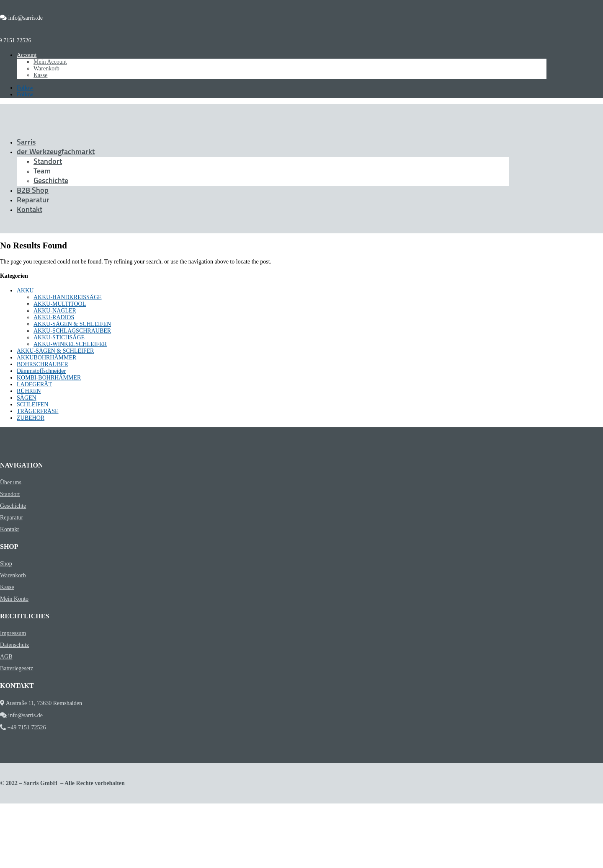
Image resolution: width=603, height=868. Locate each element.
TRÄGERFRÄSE (38, 411)
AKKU (25, 291)
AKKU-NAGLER (55, 311)
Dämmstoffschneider (41, 371)
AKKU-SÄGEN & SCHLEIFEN (72, 324)
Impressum (13, 633)
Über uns (11, 482)
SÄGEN (27, 398)
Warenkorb (46, 68)
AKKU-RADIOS (54, 317)
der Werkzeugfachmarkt (56, 152)
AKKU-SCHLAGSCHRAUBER (72, 331)
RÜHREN (29, 391)
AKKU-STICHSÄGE (59, 337)
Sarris (26, 143)
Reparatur (33, 200)
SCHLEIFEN (32, 404)
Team (42, 172)
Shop (6, 564)
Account (27, 55)
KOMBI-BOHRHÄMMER (49, 378)
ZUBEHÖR (31, 418)
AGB (6, 657)
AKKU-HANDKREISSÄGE (68, 297)
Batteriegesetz (17, 668)
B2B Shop (33, 191)
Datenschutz (14, 645)
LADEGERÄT (34, 384)
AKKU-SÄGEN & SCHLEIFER (55, 351)
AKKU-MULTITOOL (60, 304)
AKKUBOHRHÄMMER (46, 358)
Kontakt (30, 210)
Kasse (40, 75)
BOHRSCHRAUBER (43, 364)
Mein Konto (14, 599)
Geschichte (51, 181)
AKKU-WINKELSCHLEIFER (70, 344)
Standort (48, 162)
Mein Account (50, 62)
